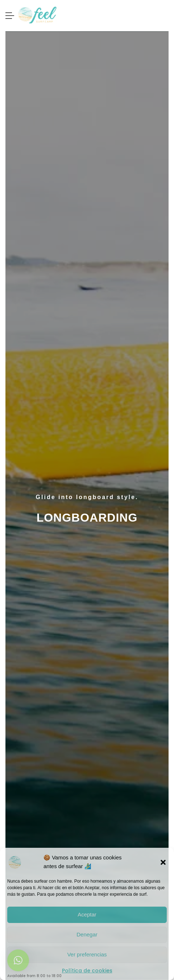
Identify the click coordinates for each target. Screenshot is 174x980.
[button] (163, 862)
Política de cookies (87, 971)
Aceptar (87, 914)
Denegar (87, 934)
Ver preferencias (87, 954)
